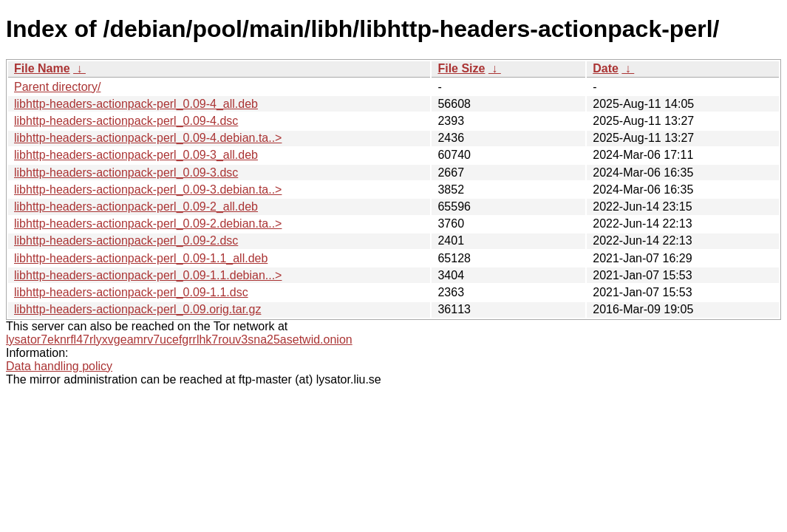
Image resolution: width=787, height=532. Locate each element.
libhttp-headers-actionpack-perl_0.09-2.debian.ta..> (148, 224)
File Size (461, 68)
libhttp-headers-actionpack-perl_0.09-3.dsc (126, 173)
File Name (42, 68)
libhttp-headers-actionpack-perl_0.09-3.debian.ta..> (148, 190)
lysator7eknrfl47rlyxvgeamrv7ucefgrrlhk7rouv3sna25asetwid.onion (179, 340)
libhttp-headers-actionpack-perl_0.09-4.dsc (126, 121)
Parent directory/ (57, 87)
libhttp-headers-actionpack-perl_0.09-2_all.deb (136, 207)
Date (606, 68)
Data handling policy (59, 366)
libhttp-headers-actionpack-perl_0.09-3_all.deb (136, 155)
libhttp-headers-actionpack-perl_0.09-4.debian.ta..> (148, 138)
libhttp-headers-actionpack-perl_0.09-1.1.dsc (131, 292)
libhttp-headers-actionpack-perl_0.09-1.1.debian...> (148, 275)
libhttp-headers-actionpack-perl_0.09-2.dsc (126, 241)
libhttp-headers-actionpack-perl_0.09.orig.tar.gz (137, 309)
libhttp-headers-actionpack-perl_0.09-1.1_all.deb (141, 258)
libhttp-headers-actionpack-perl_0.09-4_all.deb (136, 104)
